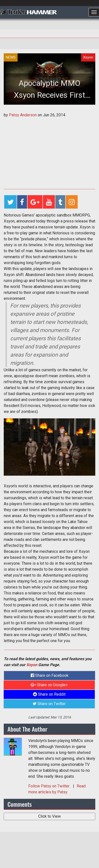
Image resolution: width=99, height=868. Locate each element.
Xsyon (32, 665)
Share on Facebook (50, 675)
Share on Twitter (49, 704)
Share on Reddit (49, 694)
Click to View (49, 816)
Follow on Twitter (49, 786)
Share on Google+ (49, 685)
